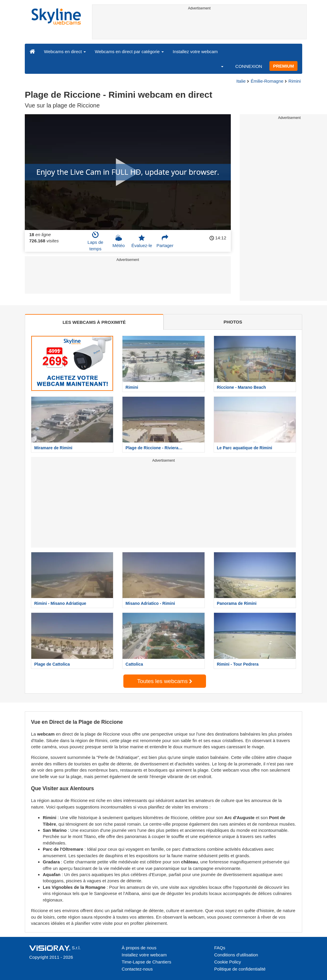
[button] (218, 66)
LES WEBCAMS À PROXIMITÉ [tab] (94, 322)
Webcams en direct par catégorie (129, 52)
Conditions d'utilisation (236, 955)
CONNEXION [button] (249, 66)
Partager (165, 241)
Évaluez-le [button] (142, 241)
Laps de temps (95, 241)
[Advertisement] (200, 26)
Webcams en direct (65, 52)
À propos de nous (139, 948)
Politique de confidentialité (240, 969)
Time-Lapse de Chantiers (146, 962)
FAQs (220, 948)
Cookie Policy (228, 962)
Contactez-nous (137, 969)
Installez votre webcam (195, 52)
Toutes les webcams (165, 681)
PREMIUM (283, 66)
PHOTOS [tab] (233, 322)
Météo (119, 241)
